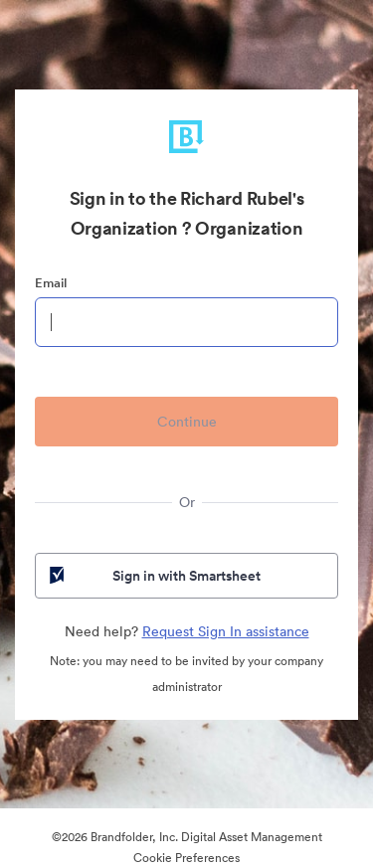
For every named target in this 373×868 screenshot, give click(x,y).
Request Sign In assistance (226, 631)
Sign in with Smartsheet (153, 576)
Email (51, 283)
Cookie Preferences (186, 858)
